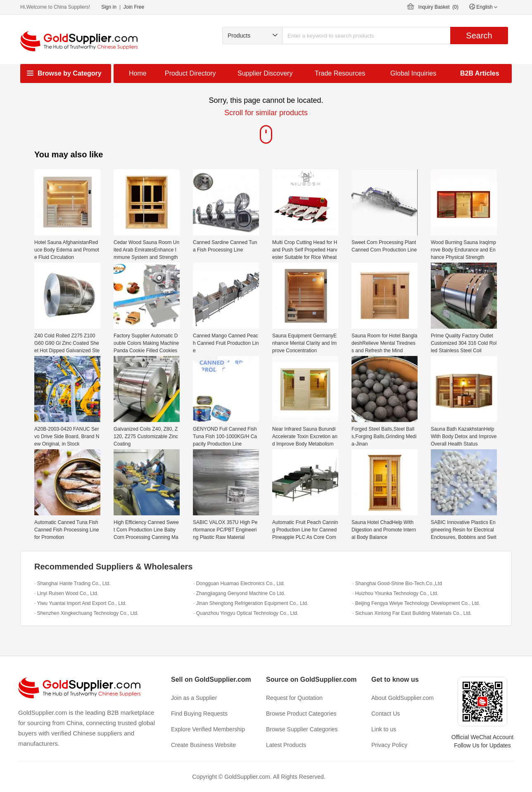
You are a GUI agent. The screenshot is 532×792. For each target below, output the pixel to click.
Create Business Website (203, 745)
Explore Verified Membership (208, 729)
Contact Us (386, 714)
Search (479, 36)
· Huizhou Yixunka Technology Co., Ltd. (395, 593)
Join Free (134, 7)
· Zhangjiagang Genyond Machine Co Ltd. (239, 593)
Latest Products (286, 745)
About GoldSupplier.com (403, 698)
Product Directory (190, 73)
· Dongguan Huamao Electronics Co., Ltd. (239, 583)
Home (138, 73)
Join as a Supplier (194, 698)
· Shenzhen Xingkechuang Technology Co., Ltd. (87, 613)
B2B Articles (480, 73)
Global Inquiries (413, 73)
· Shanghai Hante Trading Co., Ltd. (72, 583)
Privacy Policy (389, 745)
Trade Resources (340, 73)
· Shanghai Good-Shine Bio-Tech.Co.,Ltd (397, 583)
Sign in (109, 7)
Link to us (384, 729)
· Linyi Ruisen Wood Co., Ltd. (66, 593)
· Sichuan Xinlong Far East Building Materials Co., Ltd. (412, 613)
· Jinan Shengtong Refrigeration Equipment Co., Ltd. (251, 603)
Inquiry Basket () (438, 7)
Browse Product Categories (301, 714)
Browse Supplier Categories (302, 729)
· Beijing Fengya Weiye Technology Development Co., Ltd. (416, 603)
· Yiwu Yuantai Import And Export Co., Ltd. (80, 603)
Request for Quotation (294, 698)
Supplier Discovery (265, 73)
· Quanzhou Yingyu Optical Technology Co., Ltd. (246, 613)
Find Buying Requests (199, 714)
